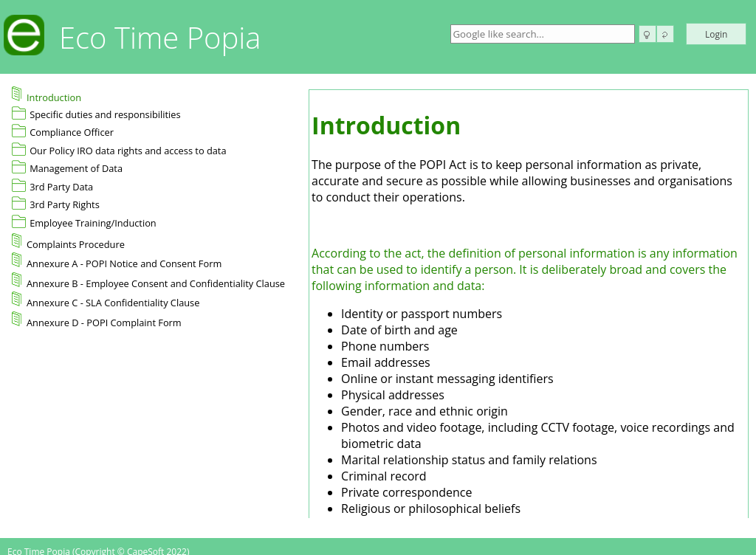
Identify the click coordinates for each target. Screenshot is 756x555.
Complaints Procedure (68, 242)
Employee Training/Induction (93, 223)
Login (716, 34)
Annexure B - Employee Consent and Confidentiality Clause (148, 281)
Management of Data (76, 168)
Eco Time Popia (160, 37)
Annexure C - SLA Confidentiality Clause (106, 300)
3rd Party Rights (65, 204)
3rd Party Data (61, 187)
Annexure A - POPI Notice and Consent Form (117, 261)
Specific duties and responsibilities (105, 114)
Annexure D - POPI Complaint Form (97, 320)
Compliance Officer (72, 132)
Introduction (47, 95)
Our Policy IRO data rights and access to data (128, 151)
